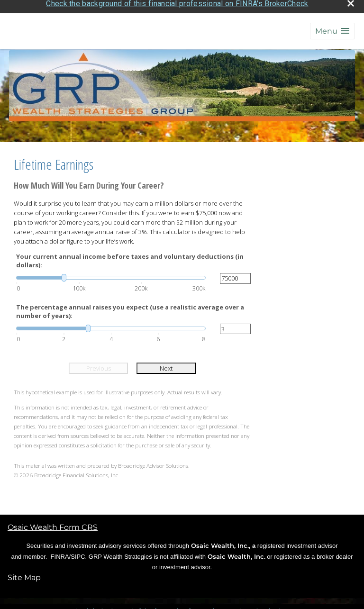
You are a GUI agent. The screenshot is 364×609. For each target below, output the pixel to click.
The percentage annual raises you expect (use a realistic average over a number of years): (130, 309)
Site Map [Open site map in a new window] (24, 575)
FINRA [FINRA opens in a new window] (60, 554)
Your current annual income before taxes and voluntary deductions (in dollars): (130, 258)
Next (166, 365)
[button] (332, 28)
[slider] (111, 275)
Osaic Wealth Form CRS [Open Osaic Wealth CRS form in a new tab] (53, 524)
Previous (99, 365)
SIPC (78, 554)
